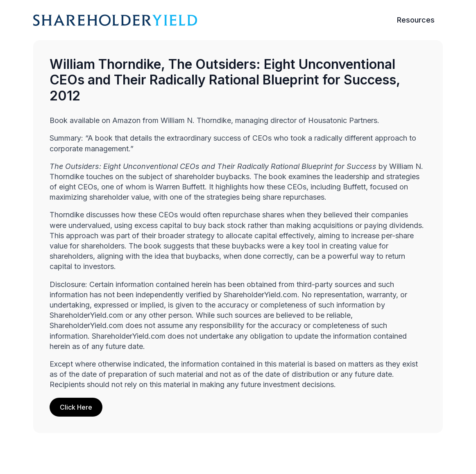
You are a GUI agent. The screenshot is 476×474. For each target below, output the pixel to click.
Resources (416, 20)
